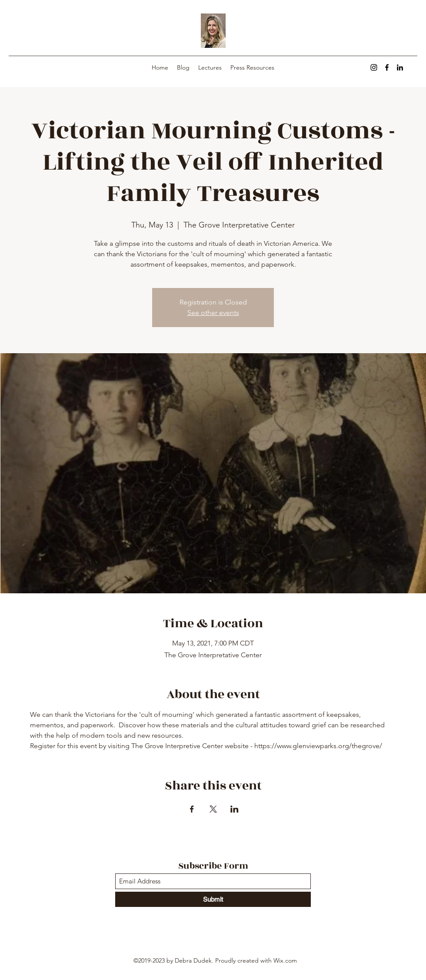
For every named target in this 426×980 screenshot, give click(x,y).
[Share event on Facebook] (192, 809)
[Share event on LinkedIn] (235, 809)
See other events (213, 313)
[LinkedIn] (400, 67)
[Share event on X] (213, 809)
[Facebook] (387, 67)
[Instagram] (374, 67)
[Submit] (213, 899)
